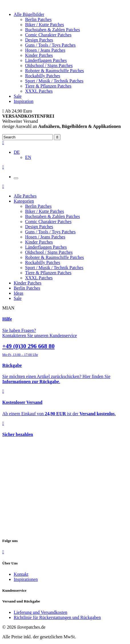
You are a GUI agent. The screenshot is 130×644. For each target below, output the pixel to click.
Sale (18, 96)
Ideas (19, 293)
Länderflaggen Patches (46, 60)
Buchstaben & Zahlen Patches (52, 30)
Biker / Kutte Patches (44, 25)
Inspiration (24, 101)
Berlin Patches (38, 19)
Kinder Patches (39, 55)
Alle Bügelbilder (29, 14)
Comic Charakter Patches (48, 35)
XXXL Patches (39, 91)
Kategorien (24, 201)
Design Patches (39, 40)
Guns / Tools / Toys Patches (50, 45)
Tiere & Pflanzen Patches (48, 86)
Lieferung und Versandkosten (40, 612)
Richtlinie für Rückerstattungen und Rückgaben (57, 617)
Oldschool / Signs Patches (49, 66)
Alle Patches (25, 196)
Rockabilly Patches (43, 76)
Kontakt (21, 574)
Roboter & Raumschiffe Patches (54, 71)
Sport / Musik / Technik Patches (54, 81)
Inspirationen (26, 579)
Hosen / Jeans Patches (45, 50)
